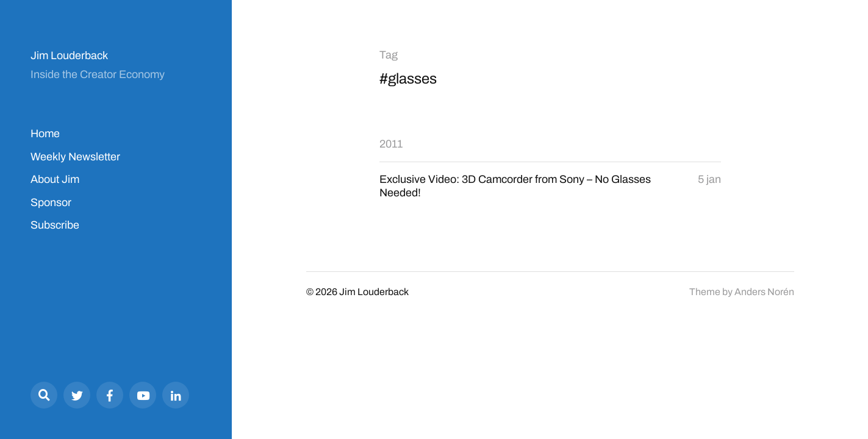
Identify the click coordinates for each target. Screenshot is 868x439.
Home (45, 134)
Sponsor (51, 202)
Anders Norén (764, 292)
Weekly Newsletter (75, 157)
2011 (391, 144)
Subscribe (55, 225)
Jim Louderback (69, 55)
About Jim (55, 179)
